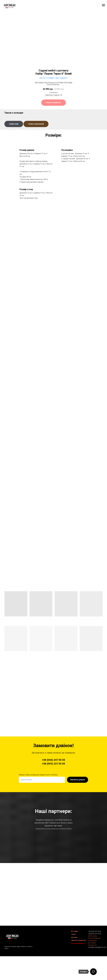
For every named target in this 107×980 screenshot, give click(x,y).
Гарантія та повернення (79, 960)
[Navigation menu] (103, 5)
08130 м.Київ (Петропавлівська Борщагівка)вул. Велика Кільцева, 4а (94, 960)
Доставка (74, 957)
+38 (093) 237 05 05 (95, 953)
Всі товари (75, 951)
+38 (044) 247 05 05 (95, 951)
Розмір (51, 78)
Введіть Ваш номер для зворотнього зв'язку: (38, 775)
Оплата (73, 954)
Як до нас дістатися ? (78, 963)
